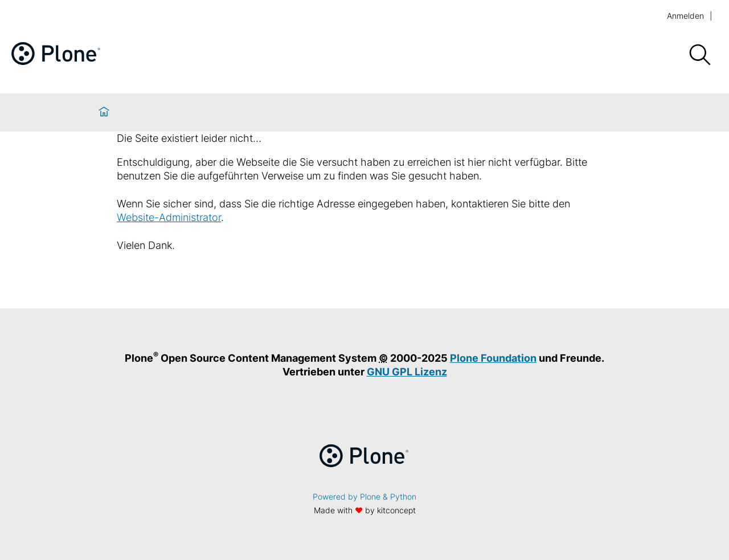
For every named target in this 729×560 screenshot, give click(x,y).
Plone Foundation (493, 358)
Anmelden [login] (685, 16)
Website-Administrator (169, 217)
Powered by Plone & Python (364, 496)
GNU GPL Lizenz (407, 372)
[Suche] (699, 55)
